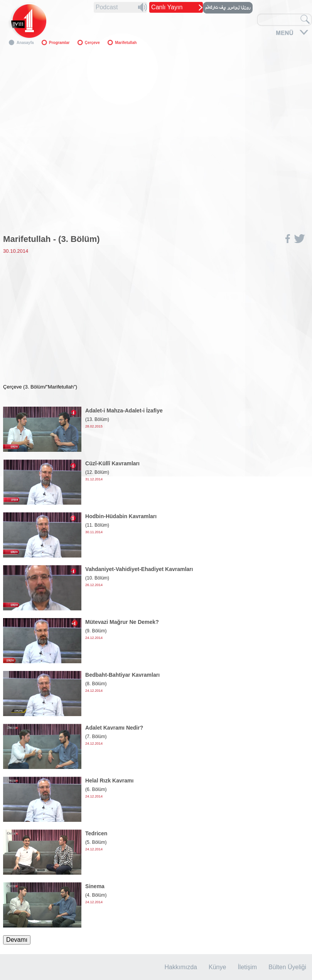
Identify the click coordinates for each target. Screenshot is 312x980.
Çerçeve (92, 43)
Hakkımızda (181, 967)
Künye (217, 967)
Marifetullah (126, 43)
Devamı (17, 940)
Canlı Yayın (167, 7)
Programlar (59, 43)
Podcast (107, 7)
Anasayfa (25, 43)
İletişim (247, 967)
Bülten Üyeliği (287, 967)
